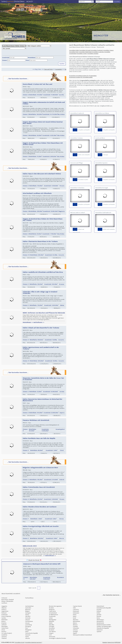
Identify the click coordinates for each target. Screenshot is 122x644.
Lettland (4, 625)
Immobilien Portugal (85, 50)
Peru (27, 628)
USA (50, 635)
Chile (74, 608)
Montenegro (100, 620)
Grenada (28, 618)
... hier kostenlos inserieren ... (34, 79)
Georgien (28, 613)
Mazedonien (77, 621)
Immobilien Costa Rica (98, 52)
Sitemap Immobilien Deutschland (82, 635)
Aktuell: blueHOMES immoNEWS (11, 594)
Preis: (28, 60)
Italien (99, 613)
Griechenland (53, 613)
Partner (17, 2)
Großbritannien (53, 615)
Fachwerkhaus (29, 598)
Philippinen (28, 630)
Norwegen (5, 626)
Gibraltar (28, 616)
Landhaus (4, 603)
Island (75, 616)
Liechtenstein (29, 621)
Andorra (4, 610)
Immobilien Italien (74, 50)
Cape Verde (52, 611)
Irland (75, 615)
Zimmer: (5, 60)
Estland (99, 611)
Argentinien (5, 611)
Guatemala (52, 616)
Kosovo (3, 621)
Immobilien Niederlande (85, 52)
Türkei (27, 637)
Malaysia (52, 621)
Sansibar (75, 626)
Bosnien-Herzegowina (55, 606)
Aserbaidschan (29, 606)
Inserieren (10, 2)
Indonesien (76, 613)
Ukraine (28, 638)
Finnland (4, 613)
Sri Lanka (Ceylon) (7, 633)
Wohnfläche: (32, 58)
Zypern (75, 633)
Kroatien (4, 623)
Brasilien (51, 608)
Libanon (28, 620)
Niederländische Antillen (104, 625)
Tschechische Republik (31, 633)
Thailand (4, 638)
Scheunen (4, 598)
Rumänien (52, 628)
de (27, 2)
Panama (4, 632)
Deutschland (100, 606)
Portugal (52, 626)
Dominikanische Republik (104, 608)
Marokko (52, 625)
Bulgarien (52, 610)
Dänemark (76, 611)
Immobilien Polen (74, 52)
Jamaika (99, 615)
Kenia (98, 618)
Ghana (27, 615)
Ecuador (99, 610)
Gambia (4, 618)
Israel (74, 618)
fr (32, 2)
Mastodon (105, 642)
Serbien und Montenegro (104, 626)
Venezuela (52, 637)
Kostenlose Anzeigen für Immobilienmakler (81, 77)
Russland (52, 630)
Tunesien (28, 635)
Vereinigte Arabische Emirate (57, 638)
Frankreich (4, 615)
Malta (51, 623)
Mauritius (76, 620)
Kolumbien (4, 620)
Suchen (4, 2)
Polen (27, 632)
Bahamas (28, 610)
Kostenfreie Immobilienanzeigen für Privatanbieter (83, 76)
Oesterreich (5, 628)
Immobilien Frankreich (97, 50)
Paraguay (28, 626)
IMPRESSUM (117, 642)
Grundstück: (6, 58)
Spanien (99, 632)
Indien (51, 618)
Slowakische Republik (103, 628)
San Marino (52, 632)
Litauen (27, 623)
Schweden (76, 628)
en (30, 2)
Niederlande (100, 623)
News (22, 2)
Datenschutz (111, 642)
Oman (3, 630)
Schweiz (75, 630)
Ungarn (51, 633)
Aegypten (4, 606)
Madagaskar (53, 620)
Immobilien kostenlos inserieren (33, 642)
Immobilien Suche (20, 642)
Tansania (4, 637)
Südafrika (4, 635)
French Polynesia (6, 616)
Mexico (75, 623)
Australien (28, 608)
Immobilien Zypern (82, 54)
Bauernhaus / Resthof (8, 600)
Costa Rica (76, 610)
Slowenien (100, 630)
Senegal (75, 632)
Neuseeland (100, 621)
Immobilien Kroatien (93, 54)
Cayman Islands (77, 606)
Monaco (75, 625)
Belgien (27, 611)
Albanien (4, 608)
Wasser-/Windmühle (7, 601)
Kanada (99, 616)
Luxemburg (29, 625)
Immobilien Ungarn (108, 50)
